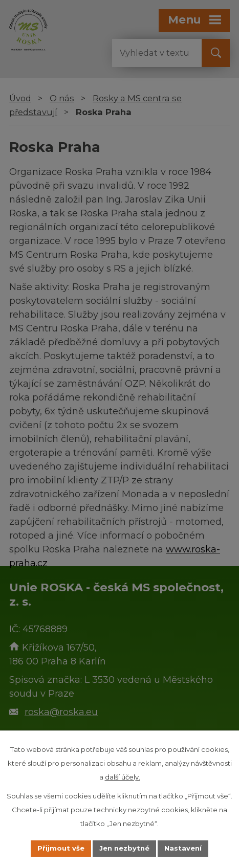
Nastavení (183, 848)
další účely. (123, 777)
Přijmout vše (61, 848)
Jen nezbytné (124, 848)
